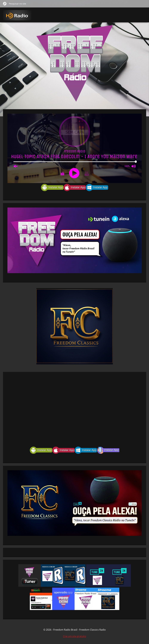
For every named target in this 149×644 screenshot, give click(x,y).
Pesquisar (5, 4)
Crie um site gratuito (74, 636)
